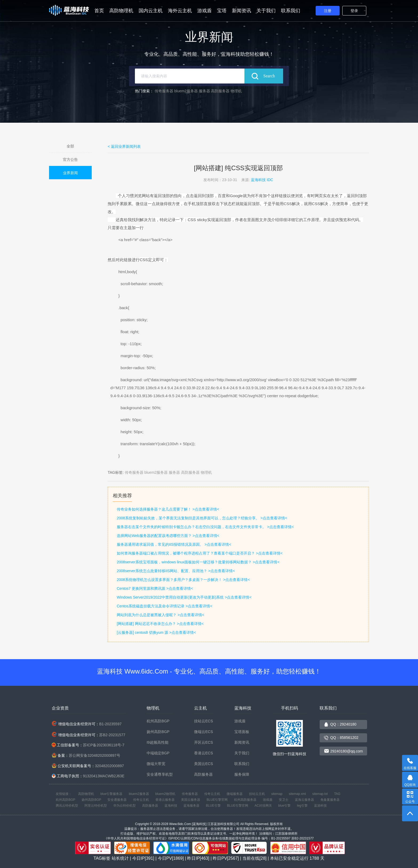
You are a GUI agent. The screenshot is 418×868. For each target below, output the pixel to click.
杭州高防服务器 (245, 800)
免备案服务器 (330, 800)
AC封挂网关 (263, 806)
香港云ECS (204, 753)
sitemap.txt (320, 794)
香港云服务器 (165, 800)
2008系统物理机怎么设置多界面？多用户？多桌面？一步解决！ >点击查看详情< (183, 580)
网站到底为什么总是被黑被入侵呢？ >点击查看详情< (160, 615)
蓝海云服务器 (304, 800)
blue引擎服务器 (112, 794)
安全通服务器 (117, 800)
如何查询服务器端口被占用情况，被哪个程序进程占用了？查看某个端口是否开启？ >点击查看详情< (200, 553)
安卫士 (284, 800)
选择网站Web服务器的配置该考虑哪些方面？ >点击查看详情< (168, 536)
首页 (99, 11)
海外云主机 (180, 11)
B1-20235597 (110, 724)
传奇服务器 (164, 91)
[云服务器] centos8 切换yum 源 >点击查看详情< (156, 632)
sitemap (277, 794)
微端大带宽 (156, 764)
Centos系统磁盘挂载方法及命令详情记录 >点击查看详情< (165, 606)
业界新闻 (70, 173)
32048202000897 (109, 766)
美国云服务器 (191, 800)
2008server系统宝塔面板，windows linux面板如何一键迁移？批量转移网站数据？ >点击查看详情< (198, 562)
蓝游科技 (320, 806)
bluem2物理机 (165, 794)
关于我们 (266, 11)
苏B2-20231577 (112, 735)
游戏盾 (204, 11)
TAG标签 (102, 858)
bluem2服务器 (186, 91)
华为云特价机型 (124, 806)
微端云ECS (204, 732)
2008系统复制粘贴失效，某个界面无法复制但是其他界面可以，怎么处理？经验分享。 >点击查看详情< (202, 518)
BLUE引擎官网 (217, 800)
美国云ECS (204, 764)
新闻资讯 (242, 11)
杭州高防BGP (158, 721)
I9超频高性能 (158, 742)
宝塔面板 (242, 732)
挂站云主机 (257, 794)
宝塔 (222, 11)
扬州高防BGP (158, 732)
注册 (328, 11)
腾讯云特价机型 (67, 806)
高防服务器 (220, 91)
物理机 (236, 91)
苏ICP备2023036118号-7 (104, 745)
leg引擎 (302, 806)
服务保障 (242, 774)
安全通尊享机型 (160, 774)
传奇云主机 (212, 794)
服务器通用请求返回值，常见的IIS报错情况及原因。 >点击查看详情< (174, 544)
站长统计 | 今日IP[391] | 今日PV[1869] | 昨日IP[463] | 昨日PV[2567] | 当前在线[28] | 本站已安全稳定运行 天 (218, 858)
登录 (354, 11)
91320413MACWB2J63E (104, 776)
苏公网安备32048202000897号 (95, 755)
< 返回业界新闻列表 (124, 146)
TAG (337, 794)
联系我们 (291, 11)
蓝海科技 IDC (262, 180)
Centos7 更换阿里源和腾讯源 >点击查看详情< (155, 588)
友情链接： (64, 794)
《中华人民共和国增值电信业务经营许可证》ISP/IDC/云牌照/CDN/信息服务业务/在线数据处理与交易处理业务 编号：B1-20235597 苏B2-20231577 (209, 838)
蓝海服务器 (191, 806)
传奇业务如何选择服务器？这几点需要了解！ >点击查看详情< (168, 509)
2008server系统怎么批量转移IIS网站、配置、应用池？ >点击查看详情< (176, 571)
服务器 (204, 91)
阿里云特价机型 (96, 806)
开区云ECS (204, 742)
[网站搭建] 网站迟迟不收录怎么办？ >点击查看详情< (160, 624)
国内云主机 (151, 11)
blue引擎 (284, 806)
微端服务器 (235, 794)
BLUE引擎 (213, 806)
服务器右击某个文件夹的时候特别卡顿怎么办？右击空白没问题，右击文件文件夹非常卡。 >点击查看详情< (205, 527)
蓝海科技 (171, 806)
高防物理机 (121, 11)
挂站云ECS (204, 721)
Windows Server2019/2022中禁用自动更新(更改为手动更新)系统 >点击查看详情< (184, 597)
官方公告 (70, 160)
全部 (70, 146)
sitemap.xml (297, 794)
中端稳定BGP (158, 753)
